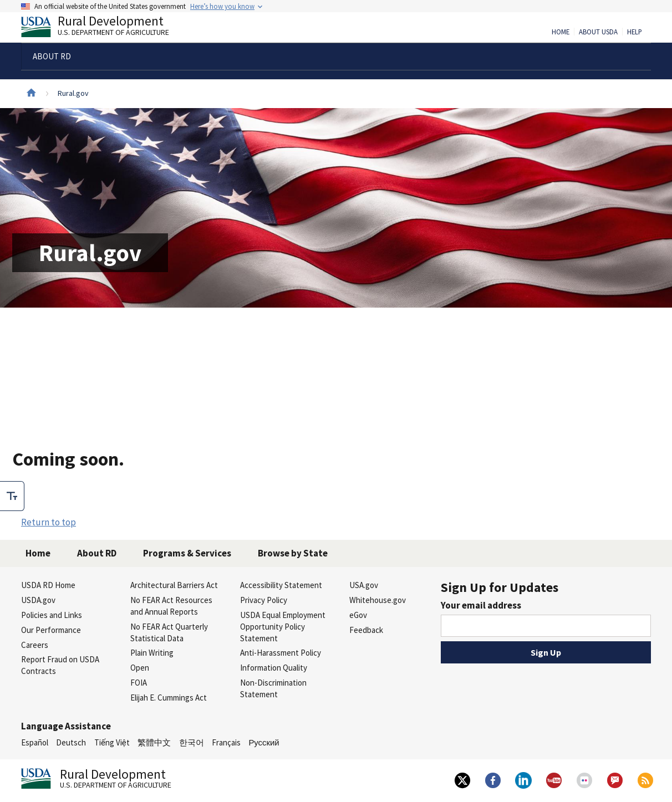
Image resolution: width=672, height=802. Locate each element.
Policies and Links (52, 615)
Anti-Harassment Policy (281, 653)
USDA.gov (38, 600)
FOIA (139, 683)
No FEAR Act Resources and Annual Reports (171, 606)
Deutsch (71, 742)
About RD (97, 553)
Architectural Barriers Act (174, 585)
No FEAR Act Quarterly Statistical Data (169, 632)
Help (635, 32)
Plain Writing (152, 653)
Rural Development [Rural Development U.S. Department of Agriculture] (104, 28)
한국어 (192, 742)
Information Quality (274, 668)
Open (140, 668)
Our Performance (51, 630)
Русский (264, 742)
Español (35, 742)
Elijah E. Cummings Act (169, 698)
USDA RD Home (48, 585)
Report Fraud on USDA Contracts (60, 665)
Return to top (49, 522)
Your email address (481, 605)
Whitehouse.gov (378, 600)
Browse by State (293, 553)
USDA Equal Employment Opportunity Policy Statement (283, 627)
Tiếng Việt (112, 742)
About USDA (598, 32)
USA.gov (364, 585)
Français (226, 742)
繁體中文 (154, 742)
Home (561, 32)
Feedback (366, 630)
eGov (358, 615)
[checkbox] (12, 496)
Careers (35, 645)
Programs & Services (187, 553)
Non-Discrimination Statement (273, 688)
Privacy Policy (264, 600)
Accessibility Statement (281, 585)
